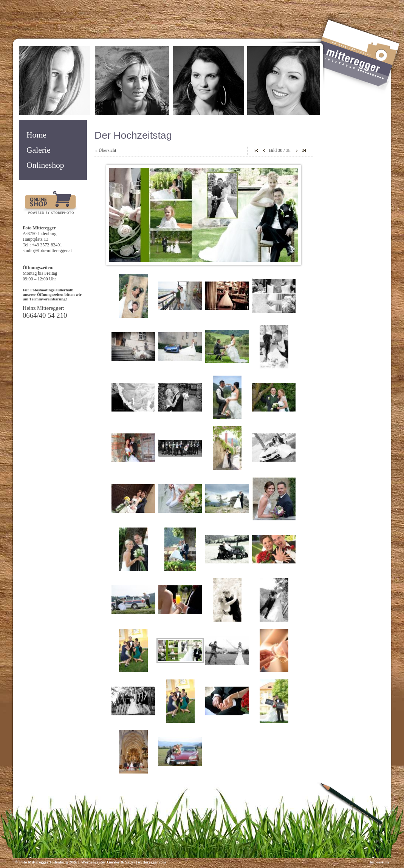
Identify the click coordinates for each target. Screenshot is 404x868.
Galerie (39, 150)
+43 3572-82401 (47, 245)
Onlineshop (45, 165)
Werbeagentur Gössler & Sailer (108, 862)
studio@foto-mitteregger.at (47, 251)
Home (36, 135)
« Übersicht (106, 150)
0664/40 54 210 (45, 315)
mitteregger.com (152, 862)
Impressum (379, 862)
